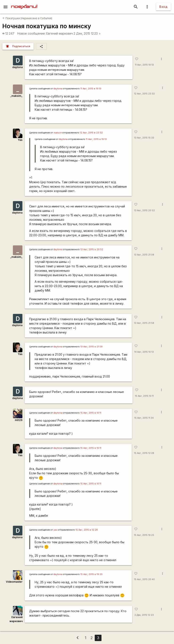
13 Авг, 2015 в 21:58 (91, 347)
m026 (19, 420)
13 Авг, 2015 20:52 (144, 210)
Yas (20, 140)
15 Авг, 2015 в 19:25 (91, 574)
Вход (163, 7)
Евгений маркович (60, 33)
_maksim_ (16, 96)
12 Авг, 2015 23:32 (144, 94)
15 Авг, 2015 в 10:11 (91, 413)
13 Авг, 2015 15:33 (144, 138)
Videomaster (14, 582)
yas (55, 530)
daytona (17, 67)
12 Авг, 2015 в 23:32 (91, 133)
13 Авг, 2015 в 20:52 (92, 249)
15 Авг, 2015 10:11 (144, 396)
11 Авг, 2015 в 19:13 (91, 89)
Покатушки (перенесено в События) (27, 18)
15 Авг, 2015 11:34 (144, 418)
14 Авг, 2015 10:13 (144, 352)
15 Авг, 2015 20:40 (144, 579)
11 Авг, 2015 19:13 (144, 65)
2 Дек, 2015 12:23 (87, 33)
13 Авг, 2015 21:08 (144, 255)
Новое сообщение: (31, 33)
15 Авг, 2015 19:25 (144, 535)
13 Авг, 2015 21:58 (144, 323)
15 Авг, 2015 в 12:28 (87, 530)
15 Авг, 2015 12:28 (144, 453)
